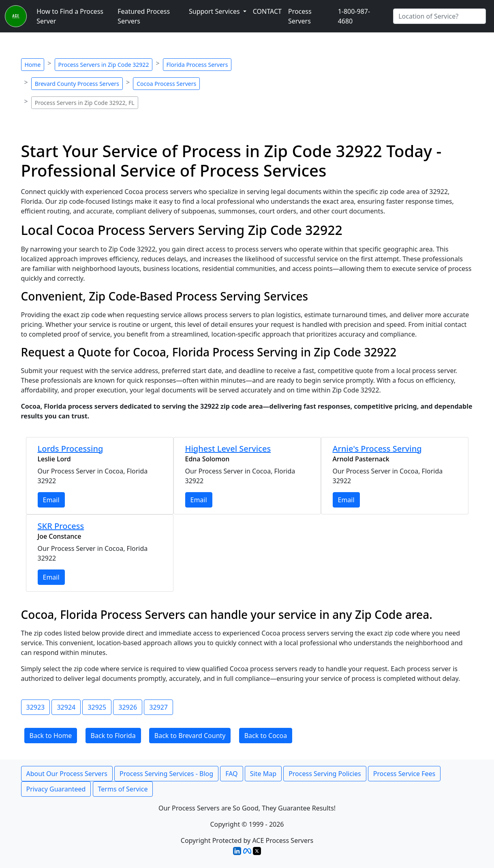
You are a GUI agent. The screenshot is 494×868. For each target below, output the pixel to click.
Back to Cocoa (266, 736)
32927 (158, 707)
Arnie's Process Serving (377, 449)
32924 (66, 707)
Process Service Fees (404, 774)
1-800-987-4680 (354, 16)
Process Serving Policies (325, 774)
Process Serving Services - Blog (166, 774)
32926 (128, 707)
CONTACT (267, 11)
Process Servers (300, 16)
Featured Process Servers (144, 16)
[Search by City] (439, 16)
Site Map (263, 774)
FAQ (231, 774)
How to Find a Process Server (70, 16)
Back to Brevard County (190, 736)
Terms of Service (123, 789)
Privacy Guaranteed (56, 789)
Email (51, 500)
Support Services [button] (215, 11)
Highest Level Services (228, 449)
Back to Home (51, 736)
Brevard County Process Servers (77, 84)
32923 (36, 707)
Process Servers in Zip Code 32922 (104, 65)
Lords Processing (71, 449)
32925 (97, 707)
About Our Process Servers (67, 774)
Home (33, 65)
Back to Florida (113, 736)
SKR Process (61, 526)
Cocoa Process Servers (166, 84)
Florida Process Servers (197, 65)
